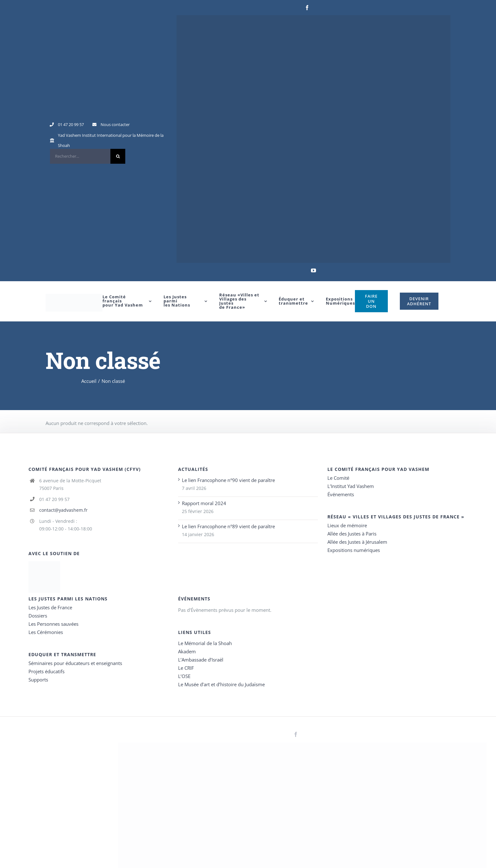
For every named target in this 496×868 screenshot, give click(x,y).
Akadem (187, 651)
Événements (341, 494)
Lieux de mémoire (347, 525)
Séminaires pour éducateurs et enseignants (75, 663)
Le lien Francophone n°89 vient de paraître (228, 526)
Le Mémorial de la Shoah (205, 643)
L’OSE (184, 676)
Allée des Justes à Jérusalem (357, 542)
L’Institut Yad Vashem (351, 486)
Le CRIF (186, 668)
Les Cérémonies (46, 632)
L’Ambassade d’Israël (201, 660)
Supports (38, 680)
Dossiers (38, 616)
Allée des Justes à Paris (352, 534)
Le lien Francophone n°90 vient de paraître (228, 480)
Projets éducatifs (46, 671)
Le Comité (338, 478)
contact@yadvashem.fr (63, 510)
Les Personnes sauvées (53, 624)
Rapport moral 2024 (204, 503)
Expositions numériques (354, 550)
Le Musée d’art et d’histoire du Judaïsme (221, 684)
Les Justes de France (50, 607)
